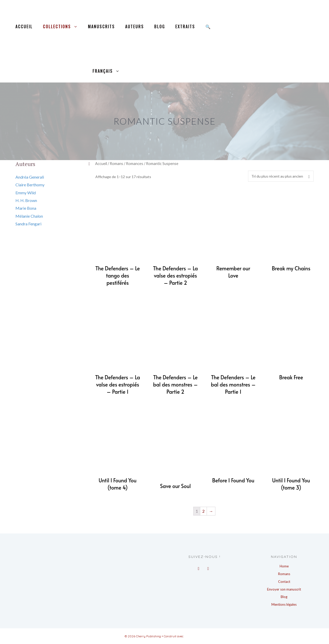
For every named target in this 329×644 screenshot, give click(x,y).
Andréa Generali (30, 177)
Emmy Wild (26, 193)
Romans (116, 163)
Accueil (24, 26)
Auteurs (135, 26)
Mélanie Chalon (29, 216)
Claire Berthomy (30, 185)
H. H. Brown (26, 200)
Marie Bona (26, 208)
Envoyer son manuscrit (284, 589)
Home (284, 566)
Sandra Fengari (28, 224)
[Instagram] (208, 567)
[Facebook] (199, 567)
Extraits (185, 26)
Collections (63, 27)
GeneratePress (194, 636)
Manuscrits (101, 26)
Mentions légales (284, 604)
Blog (160, 26)
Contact (284, 582)
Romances (135, 163)
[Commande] (281, 176)
